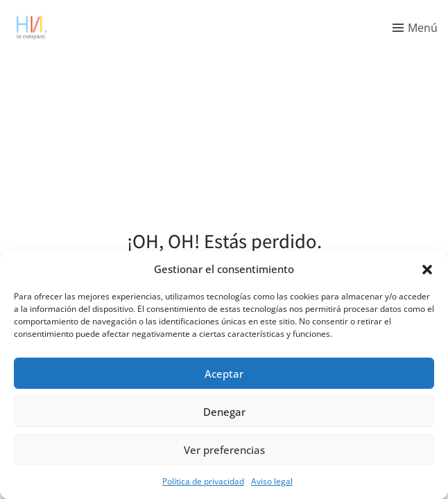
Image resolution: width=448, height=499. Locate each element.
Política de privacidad (203, 481)
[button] (427, 269)
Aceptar (224, 374)
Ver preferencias (224, 450)
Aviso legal (272, 481)
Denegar (224, 412)
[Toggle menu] (415, 28)
